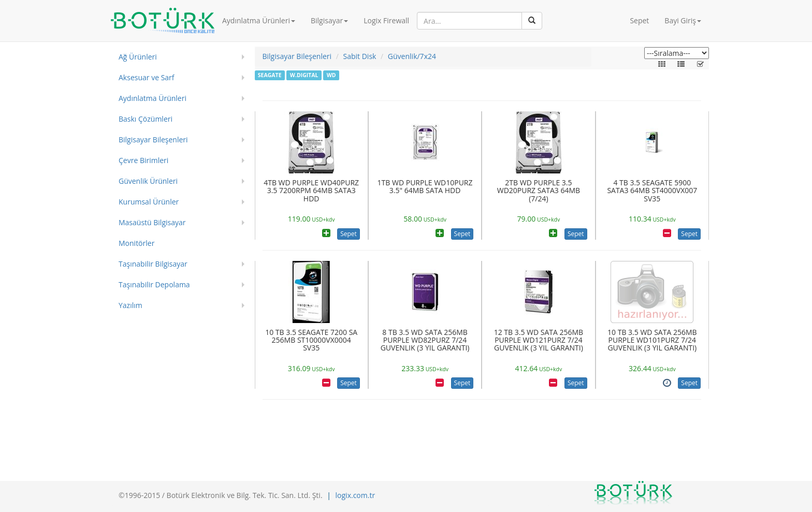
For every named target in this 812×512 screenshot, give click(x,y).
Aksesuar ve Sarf (147, 77)
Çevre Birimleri (143, 160)
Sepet (639, 20)
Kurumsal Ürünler (149, 202)
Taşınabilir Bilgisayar (153, 264)
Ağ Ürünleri (138, 57)
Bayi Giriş (683, 20)
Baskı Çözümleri (146, 119)
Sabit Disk (360, 56)
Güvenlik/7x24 (412, 56)
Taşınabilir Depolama (154, 284)
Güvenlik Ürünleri (148, 181)
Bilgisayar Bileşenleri (153, 140)
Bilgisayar (329, 20)
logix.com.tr (356, 495)
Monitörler (136, 243)
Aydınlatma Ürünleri (259, 20)
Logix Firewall (386, 20)
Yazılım (130, 305)
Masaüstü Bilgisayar (152, 222)
